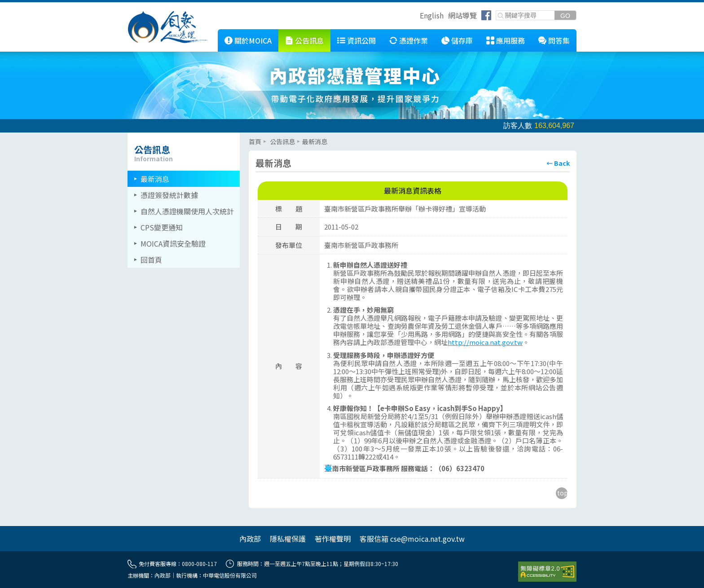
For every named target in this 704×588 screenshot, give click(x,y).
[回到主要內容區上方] (562, 493)
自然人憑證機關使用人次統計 (187, 211)
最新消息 (155, 179)
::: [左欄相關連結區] (130, 136)
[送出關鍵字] (565, 15)
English (432, 15)
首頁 (255, 141)
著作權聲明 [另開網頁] (333, 539)
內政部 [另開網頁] (250, 539)
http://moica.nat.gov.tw (485, 342)
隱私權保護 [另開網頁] (288, 539)
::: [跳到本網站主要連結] (211, 33)
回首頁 (151, 260)
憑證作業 (414, 40)
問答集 (559, 40)
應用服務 (510, 40)
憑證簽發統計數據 (169, 195)
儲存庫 (462, 40)
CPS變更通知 (162, 227)
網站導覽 (462, 15)
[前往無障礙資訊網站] (547, 572)
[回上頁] (558, 163)
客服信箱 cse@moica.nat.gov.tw (412, 539)
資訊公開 (361, 40)
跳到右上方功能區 (417, 17)
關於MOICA (253, 40)
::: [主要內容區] (251, 136)
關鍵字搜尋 (496, 11)
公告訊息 (309, 40)
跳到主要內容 (22, 6)
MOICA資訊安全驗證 (173, 243)
